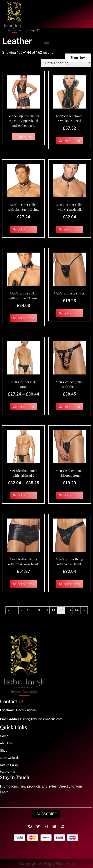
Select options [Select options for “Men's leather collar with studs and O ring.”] (24, 318)
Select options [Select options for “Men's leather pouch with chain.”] (69, 406)
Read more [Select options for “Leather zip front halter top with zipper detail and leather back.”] (24, 137)
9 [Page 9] (39, 610)
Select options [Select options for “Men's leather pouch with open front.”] (69, 495)
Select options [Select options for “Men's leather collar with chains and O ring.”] (24, 229)
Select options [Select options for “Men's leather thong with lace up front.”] (69, 584)
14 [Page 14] (77, 610)
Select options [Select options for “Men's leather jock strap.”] (24, 406)
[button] (46, 43)
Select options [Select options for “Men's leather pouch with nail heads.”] (24, 495)
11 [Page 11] (53, 610)
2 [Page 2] (21, 610)
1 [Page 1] (16, 610)
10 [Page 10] (46, 610)
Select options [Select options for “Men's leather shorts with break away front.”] (24, 584)
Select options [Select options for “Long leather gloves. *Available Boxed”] (69, 141)
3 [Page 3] (27, 610)
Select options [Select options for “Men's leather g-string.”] (69, 313)
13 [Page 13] (69, 610)
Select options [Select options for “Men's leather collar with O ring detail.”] (69, 229)
